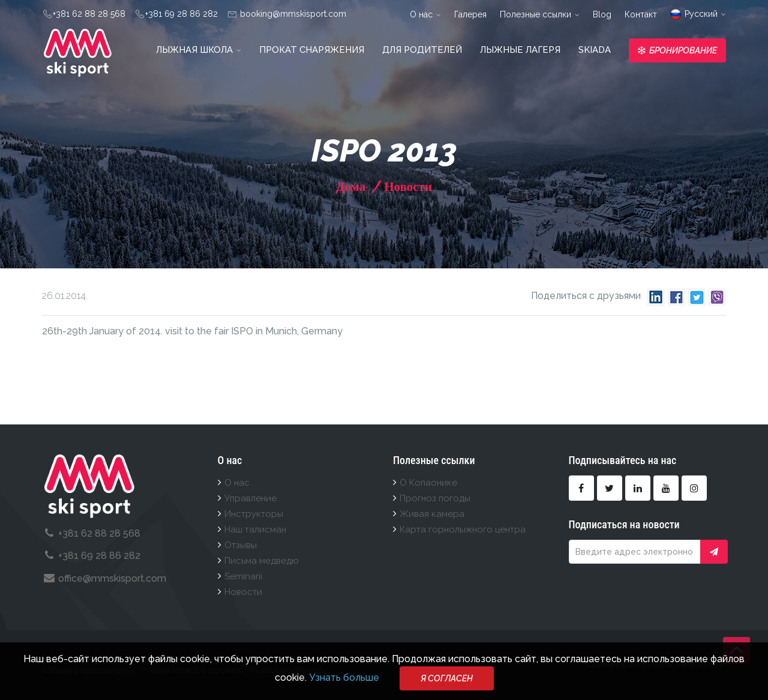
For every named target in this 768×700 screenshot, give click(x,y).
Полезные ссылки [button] (540, 14)
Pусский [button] (698, 14)
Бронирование (677, 50)
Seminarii (243, 576)
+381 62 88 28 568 (89, 14)
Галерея (470, 14)
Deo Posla (643, 664)
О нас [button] (425, 14)
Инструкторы (254, 514)
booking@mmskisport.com (292, 14)
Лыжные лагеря (520, 50)
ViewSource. (700, 664)
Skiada (595, 50)
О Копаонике (428, 483)
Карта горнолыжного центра (463, 530)
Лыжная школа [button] (199, 50)
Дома (351, 186)
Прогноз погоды (435, 498)
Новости (406, 186)
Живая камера (432, 514)
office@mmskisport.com (112, 578)
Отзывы (241, 545)
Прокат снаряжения (312, 50)
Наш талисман (255, 530)
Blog (602, 14)
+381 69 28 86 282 (181, 14)
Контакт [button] (641, 14)
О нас (237, 483)
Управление (250, 498)
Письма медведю (262, 561)
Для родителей (422, 50)
